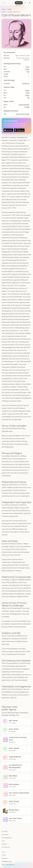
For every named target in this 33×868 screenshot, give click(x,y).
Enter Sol (19, 3)
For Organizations (7, 838)
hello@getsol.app (7, 861)
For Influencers (6, 847)
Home (3, 9)
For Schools (5, 835)
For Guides (5, 831)
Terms (4, 852)
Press (3, 841)
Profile (10, 9)
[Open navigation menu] (29, 3)
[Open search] (25, 3)
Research (4, 844)
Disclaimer (5, 858)
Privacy (4, 855)
